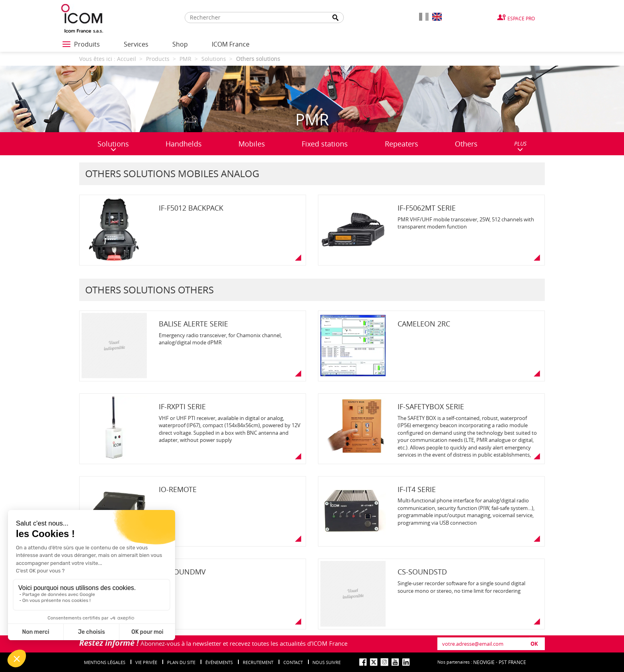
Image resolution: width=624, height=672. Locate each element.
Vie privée (146, 662)
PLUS (520, 146)
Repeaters (402, 144)
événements (219, 662)
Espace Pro (521, 18)
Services (136, 44)
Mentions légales (105, 662)
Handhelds (184, 144)
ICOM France (231, 44)
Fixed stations (325, 144)
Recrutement (258, 662)
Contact (293, 662)
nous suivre (327, 662)
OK (534, 644)
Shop (180, 44)
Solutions (113, 146)
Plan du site (181, 662)
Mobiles (252, 144)
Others (466, 144)
